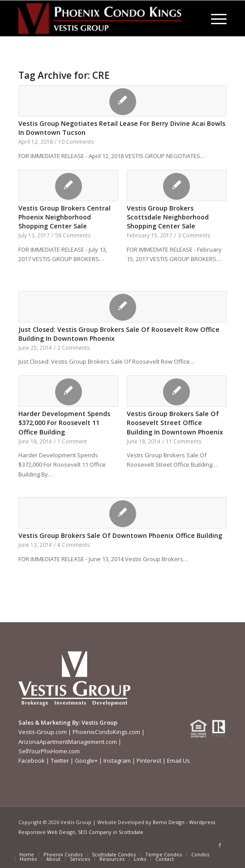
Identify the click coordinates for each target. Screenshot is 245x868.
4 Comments (74, 545)
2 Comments (74, 348)
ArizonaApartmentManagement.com (68, 742)
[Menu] (214, 18)
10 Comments (76, 142)
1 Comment (72, 441)
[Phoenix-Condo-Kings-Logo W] (102, 18)
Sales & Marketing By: (49, 722)
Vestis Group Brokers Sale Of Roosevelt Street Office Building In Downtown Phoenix (175, 423)
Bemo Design (169, 822)
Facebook (32, 761)
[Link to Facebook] (220, 845)
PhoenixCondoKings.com (106, 732)
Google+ (86, 761)
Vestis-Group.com (43, 732)
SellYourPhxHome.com (49, 751)
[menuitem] (214, 18)
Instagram (117, 761)
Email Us (178, 761)
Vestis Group (99, 722)
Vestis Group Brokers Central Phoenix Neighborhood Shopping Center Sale (64, 217)
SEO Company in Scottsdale (111, 832)
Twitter (60, 761)
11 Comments (184, 441)
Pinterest (149, 761)
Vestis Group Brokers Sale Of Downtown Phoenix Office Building (120, 535)
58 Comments (73, 235)
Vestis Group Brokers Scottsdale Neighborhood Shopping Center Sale (168, 217)
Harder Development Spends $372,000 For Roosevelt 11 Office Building (64, 423)
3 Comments (194, 235)
